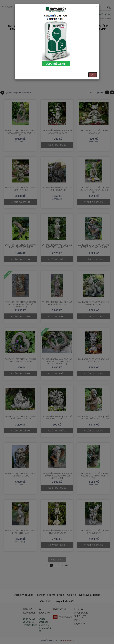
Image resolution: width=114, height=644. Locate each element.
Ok (93, 75)
